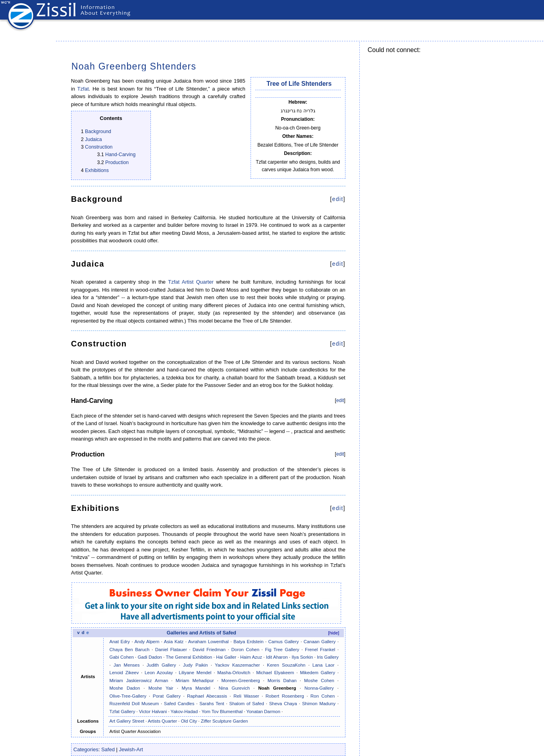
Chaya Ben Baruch (130, 650)
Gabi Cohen (122, 657)
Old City (189, 721)
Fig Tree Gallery (282, 650)
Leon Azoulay (159, 673)
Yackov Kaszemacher (237, 665)
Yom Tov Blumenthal (222, 712)
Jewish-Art (131, 749)
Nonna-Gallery (319, 688)
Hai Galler (226, 657)
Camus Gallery (284, 642)
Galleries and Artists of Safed (202, 633)
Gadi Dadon (150, 657)
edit (338, 199)
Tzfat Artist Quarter (191, 282)
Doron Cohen (245, 650)
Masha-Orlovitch (234, 673)
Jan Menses (127, 665)
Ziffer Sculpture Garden (225, 721)
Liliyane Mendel (195, 673)
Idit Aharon (277, 657)
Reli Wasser (246, 696)
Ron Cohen (323, 696)
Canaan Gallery (320, 642)
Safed (108, 749)
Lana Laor (324, 665)
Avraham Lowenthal (208, 642)
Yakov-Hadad (184, 712)
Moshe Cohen (319, 681)
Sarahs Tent (212, 704)
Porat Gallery (167, 696)
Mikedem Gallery (317, 673)
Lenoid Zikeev (124, 673)
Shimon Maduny (319, 704)
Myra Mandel (196, 688)
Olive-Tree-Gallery (128, 696)
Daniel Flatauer (171, 650)
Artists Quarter (162, 721)
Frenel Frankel (320, 650)
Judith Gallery (161, 665)
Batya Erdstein (249, 642)
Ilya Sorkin (303, 657)
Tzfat (83, 89)
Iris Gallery (328, 657)
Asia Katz (174, 642)
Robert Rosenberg (285, 696)
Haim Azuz (251, 657)
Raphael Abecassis (207, 696)
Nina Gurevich (234, 688)
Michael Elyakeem (275, 673)
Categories (86, 749)
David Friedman (209, 650)
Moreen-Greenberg (240, 681)
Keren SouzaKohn (286, 665)
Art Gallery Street (127, 721)
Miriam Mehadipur (195, 681)
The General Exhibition (189, 657)
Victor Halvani (153, 712)
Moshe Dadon (125, 688)
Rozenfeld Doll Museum (134, 704)
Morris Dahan (282, 681)
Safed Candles (179, 704)
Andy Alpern (147, 642)
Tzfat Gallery (122, 712)
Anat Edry (120, 642)
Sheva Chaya (283, 704)
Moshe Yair (161, 688)
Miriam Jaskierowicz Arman (139, 681)
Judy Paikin (196, 665)
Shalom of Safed (247, 704)
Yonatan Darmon (263, 712)
